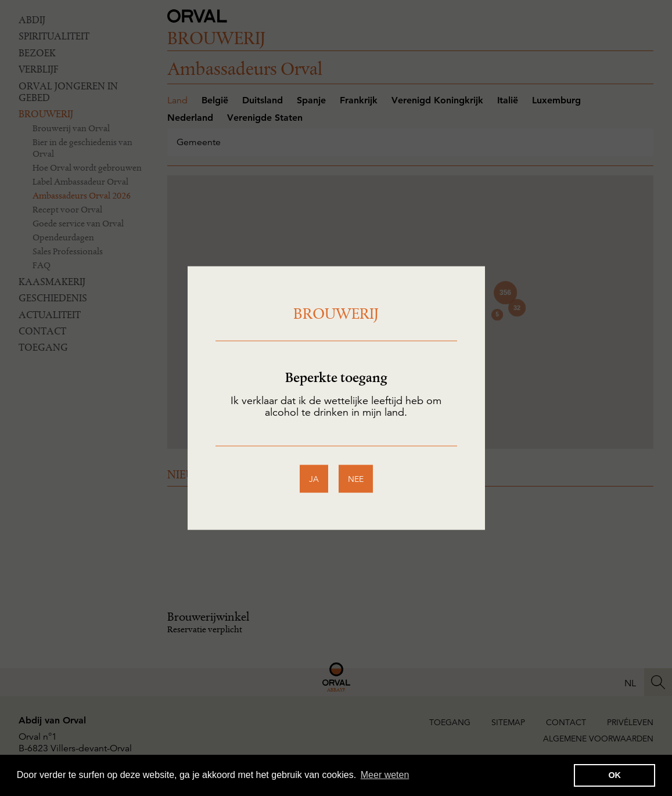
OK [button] (614, 775)
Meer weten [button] (385, 775)
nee (356, 479)
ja (314, 479)
